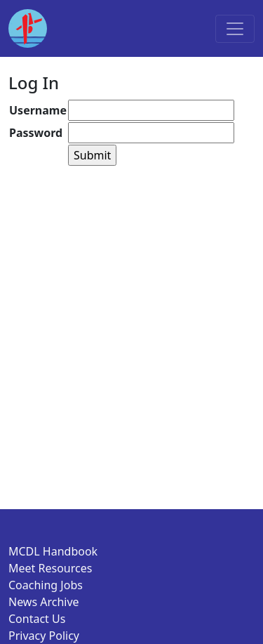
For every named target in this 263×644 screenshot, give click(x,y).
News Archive (44, 602)
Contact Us (37, 619)
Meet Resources (50, 568)
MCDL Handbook (53, 551)
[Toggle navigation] (235, 29)
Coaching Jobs (46, 585)
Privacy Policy (44, 636)
